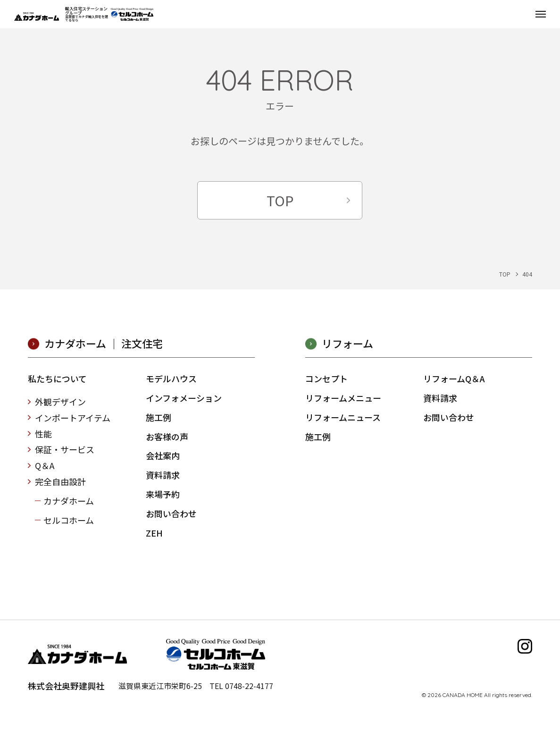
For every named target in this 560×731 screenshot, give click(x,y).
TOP (280, 200)
